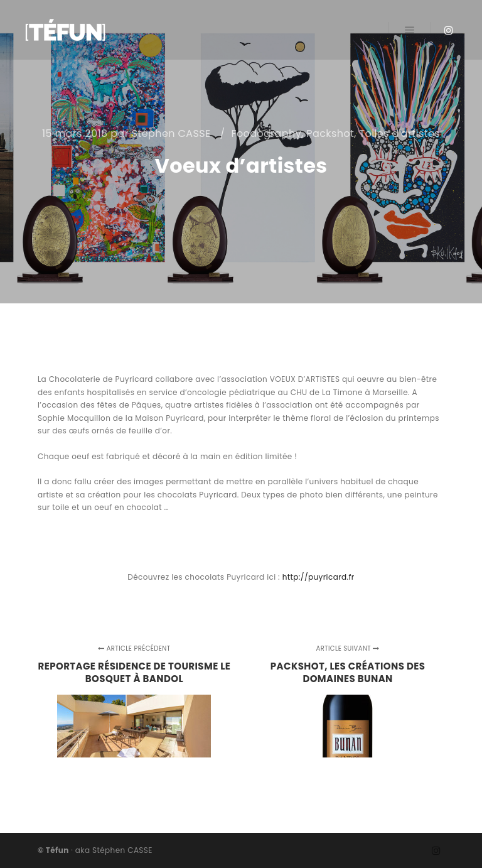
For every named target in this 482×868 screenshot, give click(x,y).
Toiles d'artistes (400, 133)
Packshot (330, 133)
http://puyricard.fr (319, 577)
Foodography (266, 133)
